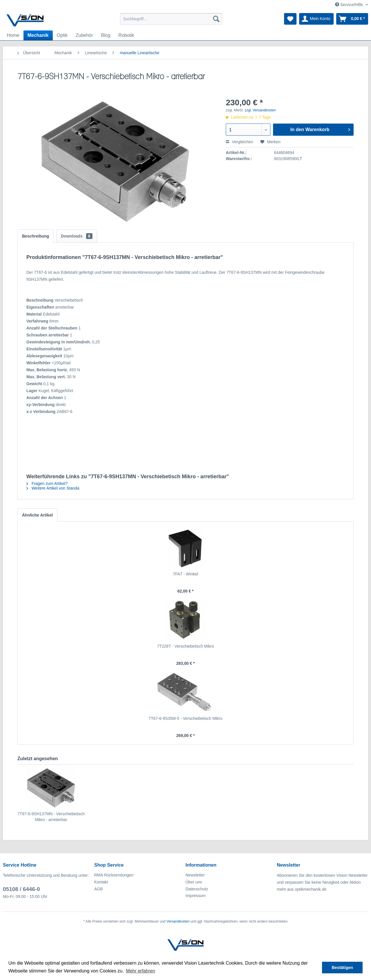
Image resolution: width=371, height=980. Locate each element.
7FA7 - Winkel (185, 574)
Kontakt (101, 882)
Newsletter (195, 875)
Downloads (77, 236)
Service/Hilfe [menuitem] (350, 5)
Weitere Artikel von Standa (53, 488)
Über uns (194, 882)
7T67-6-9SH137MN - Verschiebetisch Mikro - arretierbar (51, 817)
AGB (99, 889)
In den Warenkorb (320, 128)
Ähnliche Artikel (37, 515)
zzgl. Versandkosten (260, 110)
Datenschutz (197, 889)
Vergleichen (239, 142)
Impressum (195, 896)
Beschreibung (36, 236)
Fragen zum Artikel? (47, 483)
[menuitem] (171, 19)
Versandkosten (178, 921)
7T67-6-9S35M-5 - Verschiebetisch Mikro (185, 718)
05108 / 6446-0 (21, 889)
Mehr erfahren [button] (141, 971)
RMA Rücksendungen (114, 875)
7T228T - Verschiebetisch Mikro (186, 646)
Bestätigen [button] (342, 968)
